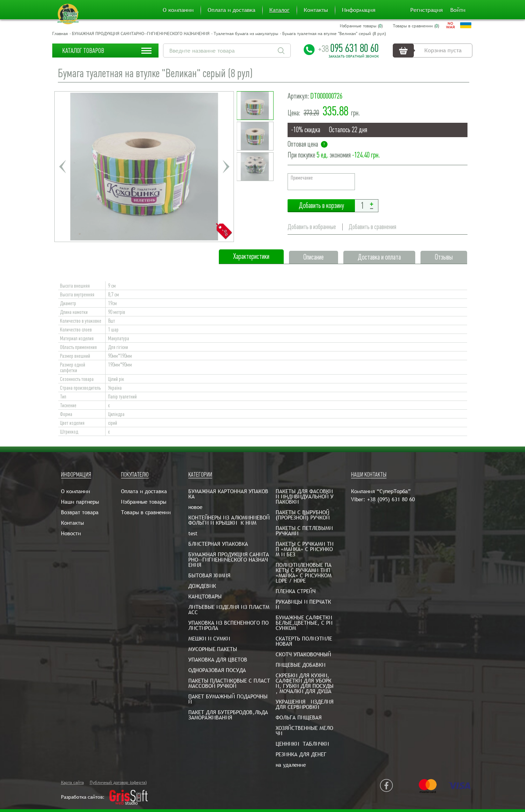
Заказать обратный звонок (354, 56)
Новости (71, 533)
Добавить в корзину (321, 206)
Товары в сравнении (146, 512)
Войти (458, 10)
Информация (359, 10)
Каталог (280, 10)
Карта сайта (72, 783)
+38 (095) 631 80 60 (391, 499)
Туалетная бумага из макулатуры (246, 34)
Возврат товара (80, 512)
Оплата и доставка (231, 10)
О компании (178, 10)
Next (226, 167)
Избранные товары (144, 502)
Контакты (316, 10)
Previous (62, 167)
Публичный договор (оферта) (118, 783)
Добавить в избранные (312, 227)
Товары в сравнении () (416, 26)
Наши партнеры (80, 502)
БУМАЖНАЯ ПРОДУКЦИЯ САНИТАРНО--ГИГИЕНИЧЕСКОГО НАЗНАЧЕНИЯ (141, 34)
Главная (60, 34)
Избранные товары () (361, 26)
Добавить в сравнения (372, 227)
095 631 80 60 (348, 48)
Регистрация (426, 10)
